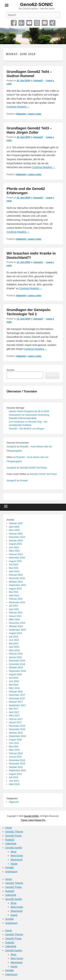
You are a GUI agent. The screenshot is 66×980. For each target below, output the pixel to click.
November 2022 (17, 578)
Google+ (21, 23)
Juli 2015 (14, 777)
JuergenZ (38, 81)
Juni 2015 (14, 781)
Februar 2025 (16, 534)
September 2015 (17, 770)
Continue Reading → (18, 107)
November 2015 (17, 764)
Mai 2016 (14, 746)
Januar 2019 (15, 657)
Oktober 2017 (16, 702)
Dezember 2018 (17, 661)
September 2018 (17, 671)
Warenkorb (17, 860)
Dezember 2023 (17, 558)
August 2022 (15, 589)
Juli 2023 (14, 564)
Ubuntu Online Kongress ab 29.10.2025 (29, 411)
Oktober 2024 (16, 541)
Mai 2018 (14, 685)
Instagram (37, 23)
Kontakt (24, 480)
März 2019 (14, 650)
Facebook (14, 23)
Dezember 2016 (17, 726)
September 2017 (17, 705)
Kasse (14, 864)
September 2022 (17, 585)
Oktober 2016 (16, 733)
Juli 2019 (14, 637)
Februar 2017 (16, 719)
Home (9, 828)
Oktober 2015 (16, 767)
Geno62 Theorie (14, 832)
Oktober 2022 (16, 582)
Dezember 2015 (17, 760)
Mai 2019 (14, 644)
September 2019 (17, 630)
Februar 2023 (16, 575)
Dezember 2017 (17, 695)
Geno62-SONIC (36, 4)
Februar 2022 (16, 599)
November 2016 (17, 729)
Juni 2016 (14, 743)
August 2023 (15, 561)
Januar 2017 (15, 722)
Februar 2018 (16, 692)
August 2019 (15, 633)
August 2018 (15, 674)
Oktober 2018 (16, 667)
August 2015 (15, 774)
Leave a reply (34, 114)
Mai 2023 (14, 568)
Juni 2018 (14, 681)
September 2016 (17, 736)
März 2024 (14, 551)
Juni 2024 (14, 547)
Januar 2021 (15, 616)
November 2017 (17, 698)
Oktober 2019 (16, 626)
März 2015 (14, 784)
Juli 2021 (14, 606)
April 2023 (14, 571)
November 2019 (17, 623)
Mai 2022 (14, 592)
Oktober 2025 (16, 523)
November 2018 (17, 664)
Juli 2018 (14, 678)
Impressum (11, 872)
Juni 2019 (14, 640)
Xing (52, 23)
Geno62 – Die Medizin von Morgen (27, 429)
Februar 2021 (16, 613)
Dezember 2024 (17, 537)
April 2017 (14, 712)
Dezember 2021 (17, 602)
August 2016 (15, 740)
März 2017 (14, 716)
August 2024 (15, 544)
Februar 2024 (16, 554)
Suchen (11, 370)
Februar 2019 (16, 654)
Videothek (11, 844)
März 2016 (14, 750)
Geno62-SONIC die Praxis (33, 468)
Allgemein (21, 114)
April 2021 (14, 609)
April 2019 (14, 647)
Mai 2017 (14, 709)
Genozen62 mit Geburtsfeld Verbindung (29, 415)
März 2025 (14, 530)
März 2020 (14, 619)
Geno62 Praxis (13, 836)
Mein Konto (17, 856)
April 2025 (14, 527)
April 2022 (14, 595)
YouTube (29, 23)
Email (45, 23)
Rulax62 (10, 840)
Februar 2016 (16, 753)
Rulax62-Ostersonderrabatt (23, 418)
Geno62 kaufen (14, 848)
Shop (13, 852)
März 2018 (14, 688)
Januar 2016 (15, 757)
